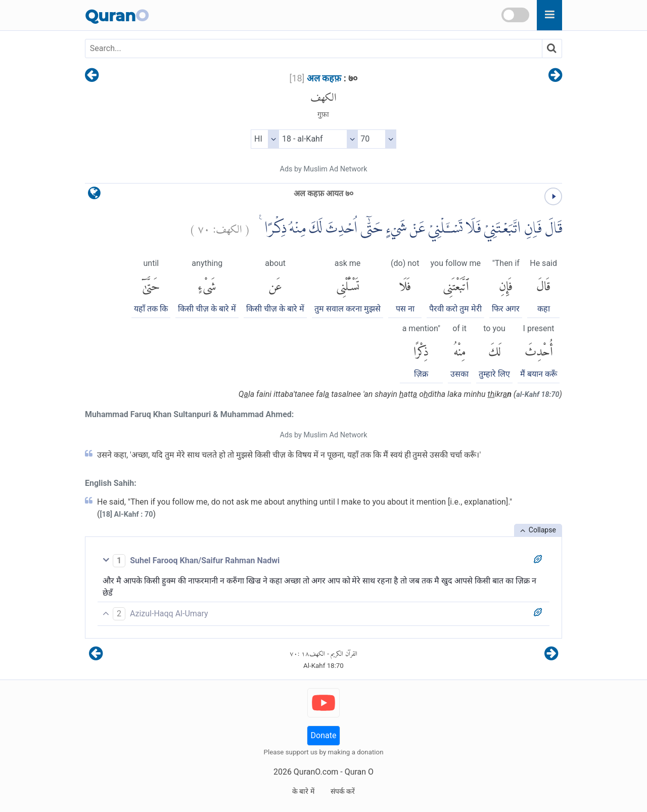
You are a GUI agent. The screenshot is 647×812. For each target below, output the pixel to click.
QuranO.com (316, 772)
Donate (324, 735)
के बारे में (303, 791)
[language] (94, 195)
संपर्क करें (343, 791)
